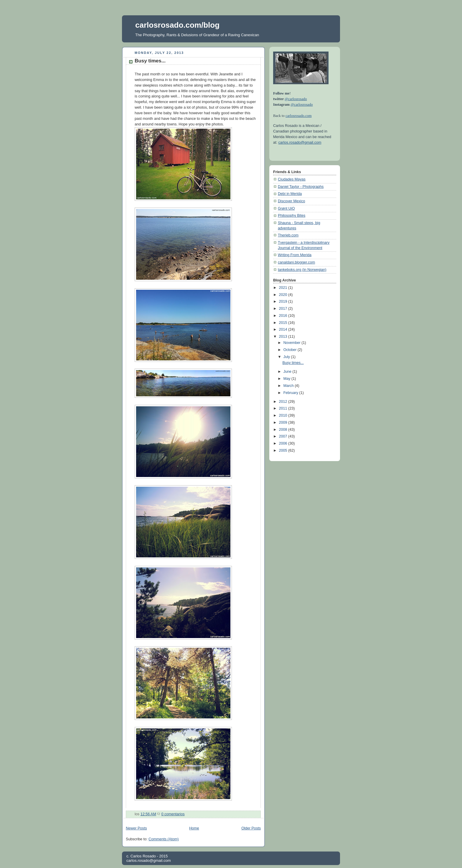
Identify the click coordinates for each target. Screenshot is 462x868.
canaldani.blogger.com (296, 262)
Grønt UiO (286, 208)
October (291, 350)
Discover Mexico (292, 201)
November (293, 343)
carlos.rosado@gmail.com (300, 143)
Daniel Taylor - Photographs (301, 187)
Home (194, 828)
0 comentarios (173, 814)
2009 (284, 423)
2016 (284, 316)
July (287, 357)
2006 (284, 443)
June (288, 372)
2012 (284, 402)
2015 (284, 323)
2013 (284, 337)
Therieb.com (288, 235)
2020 (284, 295)
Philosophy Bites (292, 216)
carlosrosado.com (299, 116)
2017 (284, 309)
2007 (284, 436)
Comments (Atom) (164, 839)
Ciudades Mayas (292, 179)
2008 (284, 430)
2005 (284, 450)
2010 (284, 415)
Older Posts (251, 828)
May (287, 379)
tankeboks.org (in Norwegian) (302, 270)
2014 (284, 329)
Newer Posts (136, 828)
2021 (284, 288)
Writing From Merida (295, 255)
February (291, 393)
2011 (284, 408)
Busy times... (150, 61)
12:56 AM (148, 814)
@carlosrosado (296, 99)
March (289, 386)
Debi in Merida (290, 194)
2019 (284, 302)
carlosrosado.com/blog (177, 25)
